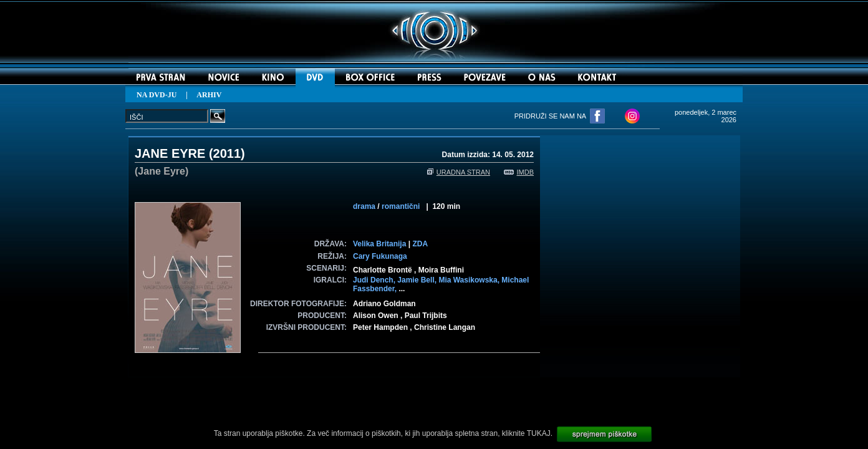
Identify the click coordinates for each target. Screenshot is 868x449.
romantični (401, 206)
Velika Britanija (379, 244)
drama (364, 206)
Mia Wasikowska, (470, 280)
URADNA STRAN (459, 172)
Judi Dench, (375, 280)
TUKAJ (539, 433)
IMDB (519, 172)
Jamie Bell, (418, 280)
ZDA (420, 244)
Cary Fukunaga (380, 256)
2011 (227, 153)
